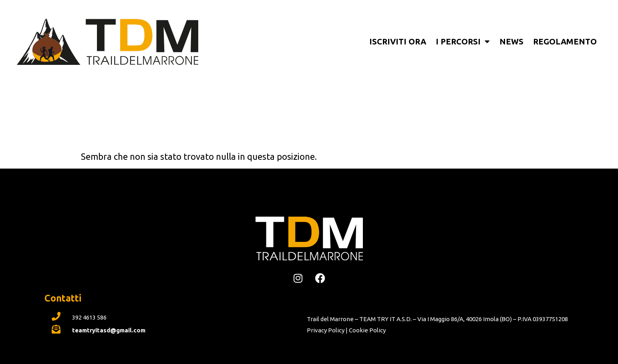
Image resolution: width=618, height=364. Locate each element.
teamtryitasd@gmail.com (109, 330)
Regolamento (565, 41)
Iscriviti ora (398, 41)
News (511, 41)
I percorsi (463, 42)
